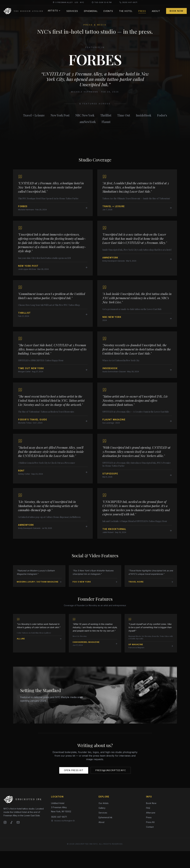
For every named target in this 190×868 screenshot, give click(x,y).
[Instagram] (5, 839)
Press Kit (150, 839)
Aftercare (151, 830)
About (156, 11)
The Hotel (125, 11)
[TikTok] (12, 839)
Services (72, 11)
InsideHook (144, 115)
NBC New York (85, 115)
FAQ (148, 825)
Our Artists (104, 820)
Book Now (176, 11)
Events (108, 11)
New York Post (60, 115)
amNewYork (88, 122)
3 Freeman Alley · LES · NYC (68, 2)
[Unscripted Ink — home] (24, 11)
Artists (54, 11)
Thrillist (106, 115)
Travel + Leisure (34, 115)
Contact (150, 844)
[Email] (18, 839)
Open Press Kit (74, 787)
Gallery (102, 825)
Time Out (124, 115)
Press (142, 11)
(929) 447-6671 (128, 2)
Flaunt (106, 122)
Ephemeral (90, 11)
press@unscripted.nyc (111, 787)
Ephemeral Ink (105, 834)
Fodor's (162, 115)
